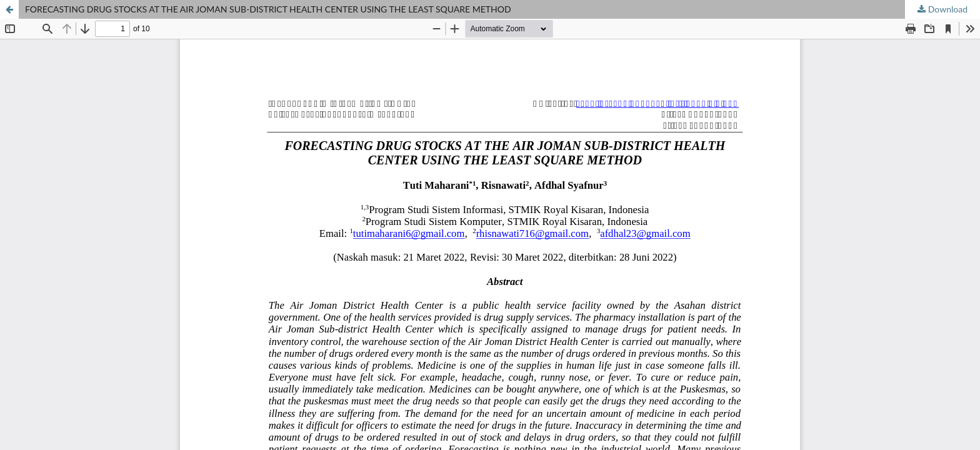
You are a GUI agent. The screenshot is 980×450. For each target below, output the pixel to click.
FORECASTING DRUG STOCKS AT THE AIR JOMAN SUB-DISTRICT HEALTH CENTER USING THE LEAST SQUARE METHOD (268, 9)
